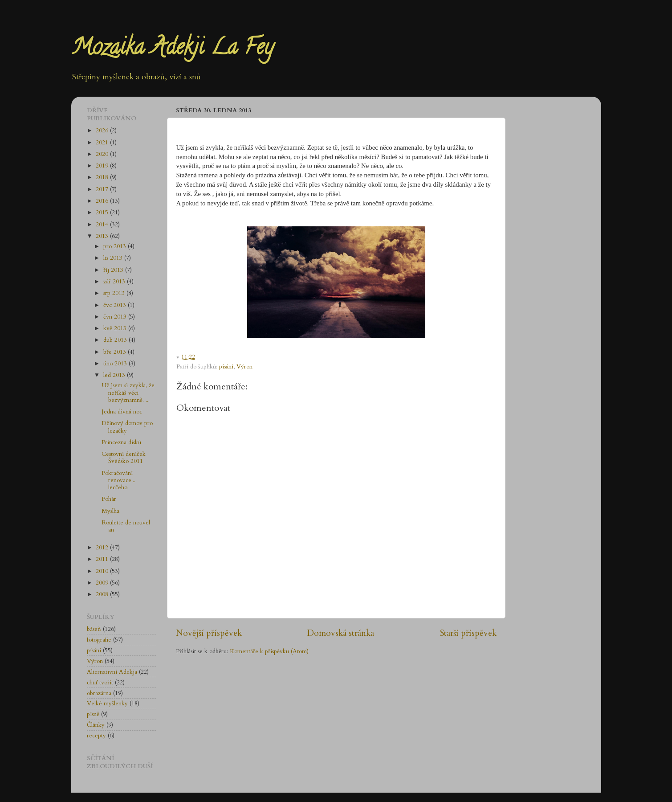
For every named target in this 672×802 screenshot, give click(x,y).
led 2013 (115, 375)
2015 (103, 213)
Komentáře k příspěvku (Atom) (269, 651)
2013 (103, 236)
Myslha (110, 511)
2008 (103, 594)
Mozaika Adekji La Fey (172, 49)
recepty (96, 736)
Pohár (109, 499)
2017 (103, 189)
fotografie (99, 640)
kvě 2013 (116, 328)
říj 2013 (114, 270)
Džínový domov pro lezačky (127, 427)
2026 (103, 131)
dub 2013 (116, 340)
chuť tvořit (100, 683)
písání (226, 367)
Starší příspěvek (468, 633)
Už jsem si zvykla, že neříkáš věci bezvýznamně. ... (128, 393)
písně (93, 714)
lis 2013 (114, 258)
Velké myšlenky (107, 704)
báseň (94, 629)
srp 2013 (115, 293)
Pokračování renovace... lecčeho (118, 480)
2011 (103, 559)
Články (96, 725)
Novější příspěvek (209, 633)
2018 (103, 177)
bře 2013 (116, 352)
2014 (103, 225)
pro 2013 (116, 246)
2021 (103, 143)
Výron (244, 367)
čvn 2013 (116, 317)
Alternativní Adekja (112, 672)
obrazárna (99, 693)
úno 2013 (116, 364)
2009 (103, 583)
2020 (103, 154)
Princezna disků (121, 442)
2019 (103, 166)
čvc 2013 (116, 305)
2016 (103, 201)
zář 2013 (115, 282)
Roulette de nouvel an (126, 526)
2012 (103, 548)
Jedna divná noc (122, 412)
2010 (103, 571)
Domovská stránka (341, 633)
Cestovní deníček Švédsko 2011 (124, 458)
